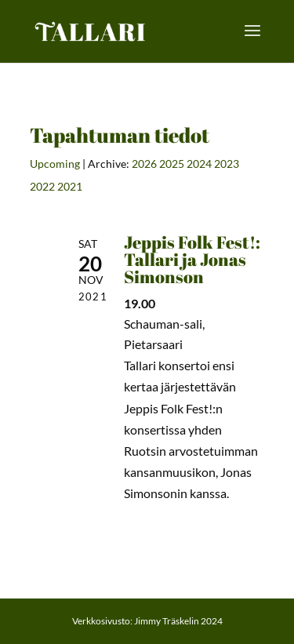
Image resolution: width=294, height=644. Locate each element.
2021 (70, 186)
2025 (172, 164)
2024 (199, 164)
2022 (42, 186)
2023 (227, 164)
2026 (144, 164)
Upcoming (55, 164)
